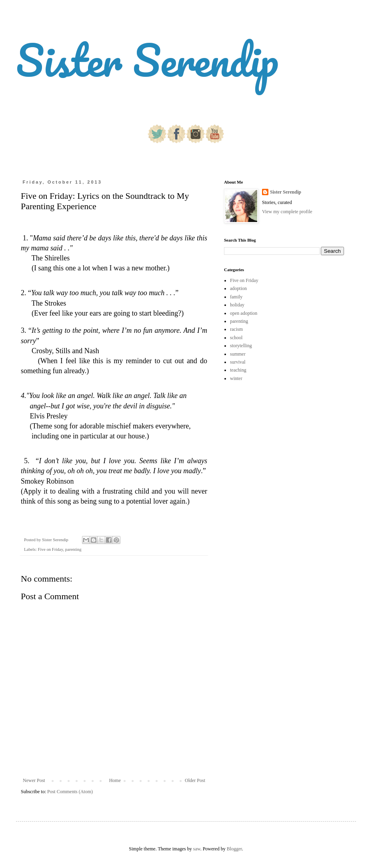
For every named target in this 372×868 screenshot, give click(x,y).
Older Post (195, 780)
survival (238, 362)
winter (236, 378)
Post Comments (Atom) (70, 792)
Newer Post (34, 780)
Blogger (234, 849)
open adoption (244, 313)
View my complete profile (287, 212)
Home (115, 780)
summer (238, 354)
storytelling (241, 346)
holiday (237, 305)
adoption (238, 288)
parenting (73, 549)
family (236, 297)
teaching (238, 370)
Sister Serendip (147, 60)
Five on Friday (50, 549)
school (236, 338)
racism (236, 329)
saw (197, 849)
